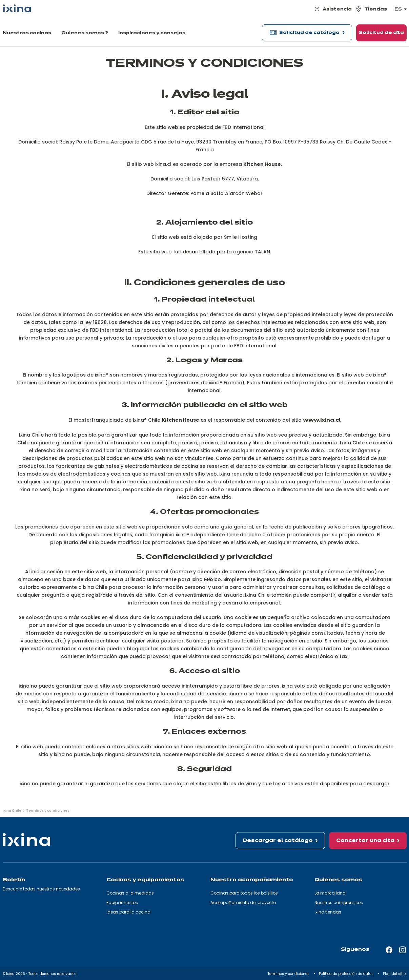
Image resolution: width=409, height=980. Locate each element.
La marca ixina (330, 893)
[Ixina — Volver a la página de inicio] (17, 8)
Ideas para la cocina (128, 912)
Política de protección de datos (347, 974)
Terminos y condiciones (289, 974)
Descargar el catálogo (278, 841)
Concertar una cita (365, 841)
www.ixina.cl (322, 420)
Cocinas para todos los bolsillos (244, 893)
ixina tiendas (328, 912)
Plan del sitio (395, 974)
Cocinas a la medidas (130, 893)
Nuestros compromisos (339, 902)
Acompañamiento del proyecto (243, 902)
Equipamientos (122, 902)
